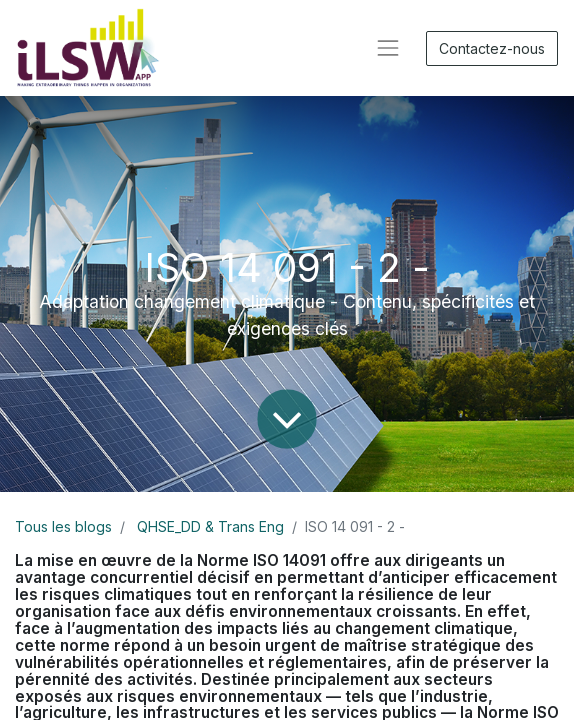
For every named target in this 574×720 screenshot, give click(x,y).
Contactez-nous (492, 48)
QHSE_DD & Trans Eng (210, 526)
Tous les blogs (63, 526)
